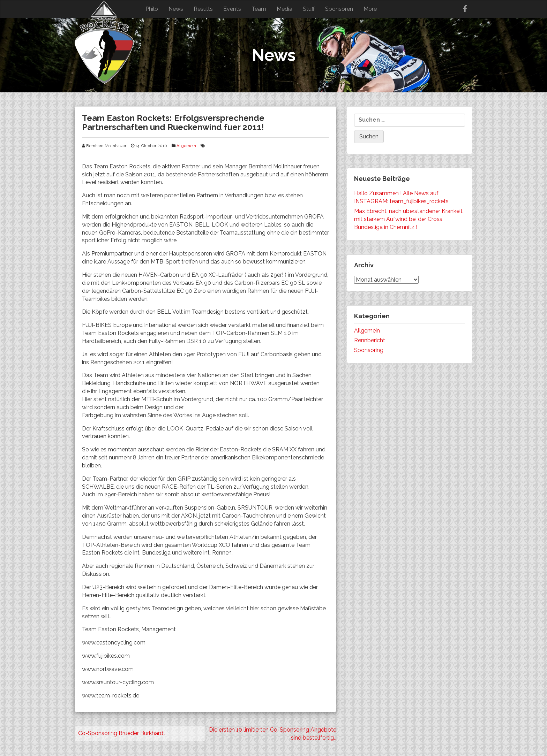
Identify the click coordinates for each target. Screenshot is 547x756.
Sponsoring (369, 350)
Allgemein (186, 146)
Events (232, 9)
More (370, 9)
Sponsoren (339, 9)
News (176, 9)
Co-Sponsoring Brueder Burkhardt (122, 733)
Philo (152, 9)
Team (259, 9)
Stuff (309, 9)
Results (203, 9)
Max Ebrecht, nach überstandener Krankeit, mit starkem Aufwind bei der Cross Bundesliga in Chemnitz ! (409, 219)
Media (284, 9)
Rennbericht (370, 340)
